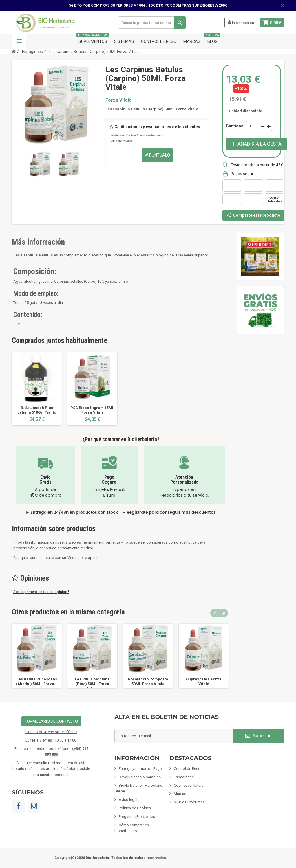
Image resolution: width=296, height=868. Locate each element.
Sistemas (124, 41)
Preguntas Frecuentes (137, 817)
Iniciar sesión (241, 22)
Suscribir (259, 736)
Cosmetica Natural (189, 785)
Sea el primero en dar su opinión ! (41, 592)
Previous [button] (215, 613)
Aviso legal (128, 800)
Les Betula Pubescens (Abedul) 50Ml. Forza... (37, 681)
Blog (212, 39)
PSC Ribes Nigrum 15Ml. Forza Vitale (92, 410)
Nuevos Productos (189, 802)
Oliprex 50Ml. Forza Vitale (204, 681)
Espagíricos (184, 777)
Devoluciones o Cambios (140, 777)
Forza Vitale (119, 100)
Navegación (19, 41)
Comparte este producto (253, 215)
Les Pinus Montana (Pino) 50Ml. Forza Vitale (92, 684)
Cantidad (235, 126)
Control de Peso (159, 41)
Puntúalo (157, 155)
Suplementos (93, 39)
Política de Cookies (135, 808)
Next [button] (224, 613)
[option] (37, 389)
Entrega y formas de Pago (140, 769)
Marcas (192, 41)
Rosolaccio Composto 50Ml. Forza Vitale (148, 681)
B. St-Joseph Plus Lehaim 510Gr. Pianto (37, 410)
